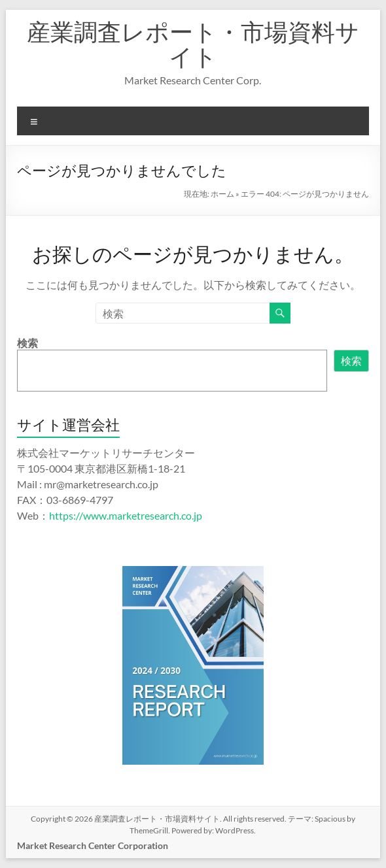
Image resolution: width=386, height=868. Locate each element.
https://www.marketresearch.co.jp (126, 515)
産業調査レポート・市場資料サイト (193, 44)
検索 (27, 343)
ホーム (222, 194)
